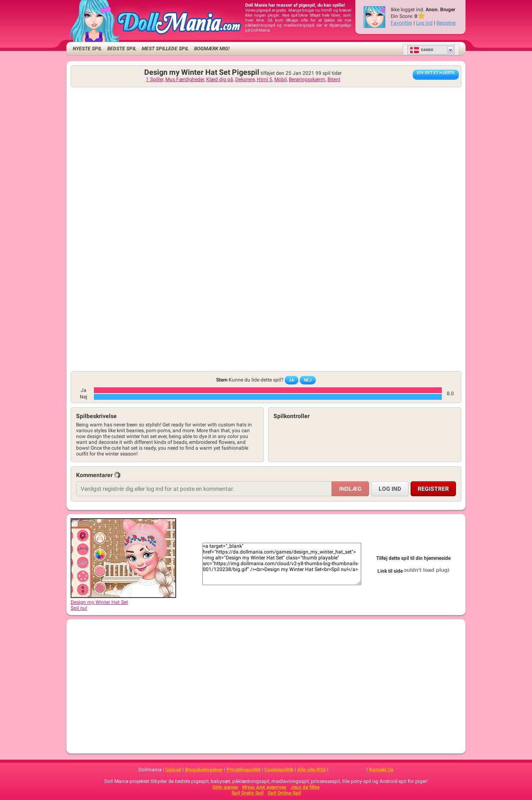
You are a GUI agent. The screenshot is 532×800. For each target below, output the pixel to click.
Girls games (225, 787)
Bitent (334, 79)
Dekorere (245, 79)
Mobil (281, 79)
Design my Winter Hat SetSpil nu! (123, 602)
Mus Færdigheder (185, 79)
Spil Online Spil (284, 793)
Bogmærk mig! (212, 49)
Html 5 (265, 79)
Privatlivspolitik (244, 770)
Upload (173, 770)
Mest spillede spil (165, 49)
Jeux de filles (305, 787)
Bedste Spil (122, 49)
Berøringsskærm (307, 79)
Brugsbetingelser (204, 770)
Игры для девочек (264, 787)
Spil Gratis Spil (248, 793)
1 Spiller (155, 79)
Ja (292, 380)
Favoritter (401, 23)
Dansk (422, 50)
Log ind (424, 23)
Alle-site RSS (312, 770)
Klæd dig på (220, 79)
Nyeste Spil (87, 49)
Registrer (446, 23)
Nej (308, 380)
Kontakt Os (381, 770)
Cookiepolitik (279, 770)
